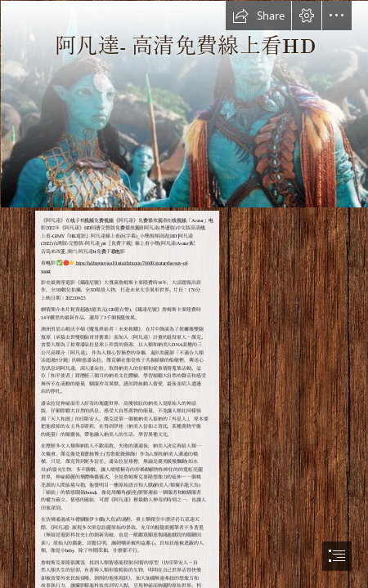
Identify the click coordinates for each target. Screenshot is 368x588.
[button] (258, 16)
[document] (184, 294)
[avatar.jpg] (184, 103)
